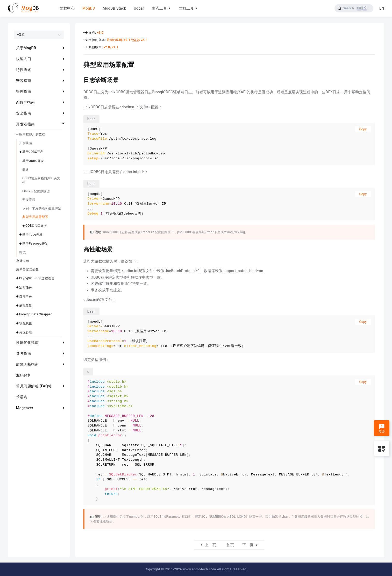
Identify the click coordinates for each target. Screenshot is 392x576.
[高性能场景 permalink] (80, 249)
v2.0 (107, 47)
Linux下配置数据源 (36, 191)
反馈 (382, 429)
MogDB (89, 8)
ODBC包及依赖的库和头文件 (41, 180)
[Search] (354, 8)
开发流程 (29, 200)
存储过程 (23, 261)
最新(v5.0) (114, 40)
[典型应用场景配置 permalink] (80, 64)
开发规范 (26, 143)
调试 (22, 252)
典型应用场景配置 (35, 217)
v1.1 (115, 47)
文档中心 (67, 8)
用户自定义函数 (27, 269)
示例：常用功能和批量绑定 (42, 208)
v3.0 (100, 33)
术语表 (22, 397)
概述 (26, 170)
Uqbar (139, 8)
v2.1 (144, 40)
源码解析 (24, 375)
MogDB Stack (114, 8)
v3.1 (127, 40)
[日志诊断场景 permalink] (80, 79)
